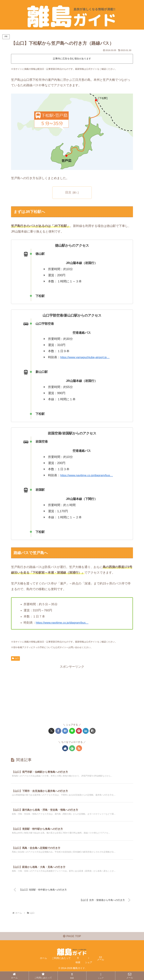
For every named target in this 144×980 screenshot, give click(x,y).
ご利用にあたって (61, 965)
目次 (68, 192)
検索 (78, 969)
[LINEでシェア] (72, 731)
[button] (93, 731)
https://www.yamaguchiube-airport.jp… (86, 357)
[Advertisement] (72, 693)
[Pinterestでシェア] (79, 731)
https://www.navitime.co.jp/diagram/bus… (88, 475)
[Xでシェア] (51, 731)
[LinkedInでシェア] (86, 731)
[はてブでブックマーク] (65, 731)
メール (101, 967)
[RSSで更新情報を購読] (79, 748)
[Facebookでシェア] (58, 731)
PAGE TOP (72, 943)
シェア (89, 969)
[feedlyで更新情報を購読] (72, 748)
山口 (15, 658)
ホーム (43, 965)
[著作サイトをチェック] (65, 748)
